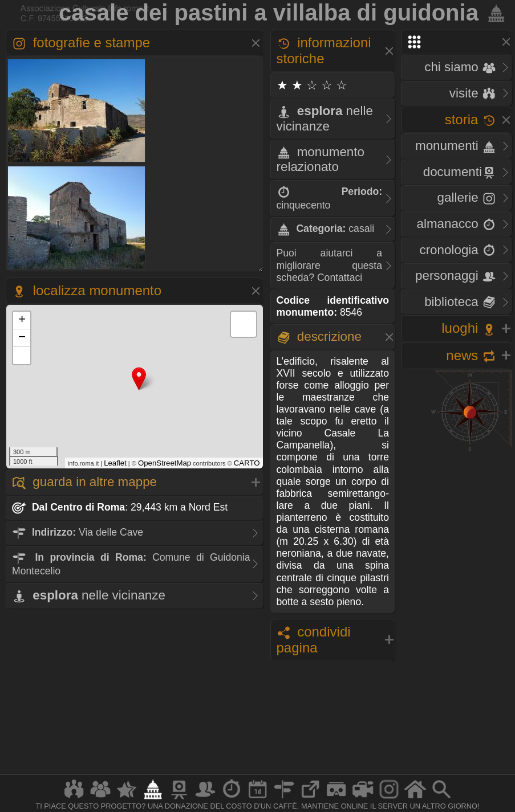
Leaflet (115, 463)
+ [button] (22, 320)
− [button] (22, 338)
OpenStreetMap (165, 463)
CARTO (247, 463)
